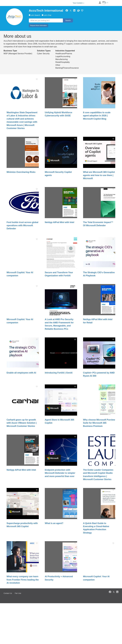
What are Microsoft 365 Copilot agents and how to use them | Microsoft (99, 175)
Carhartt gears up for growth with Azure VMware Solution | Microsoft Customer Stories (22, 423)
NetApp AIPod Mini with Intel (59, 222)
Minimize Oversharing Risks (21, 172)
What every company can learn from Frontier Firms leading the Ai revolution (23, 580)
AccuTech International (46, 11)
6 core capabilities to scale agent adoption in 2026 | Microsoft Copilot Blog (97, 116)
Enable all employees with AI (21, 373)
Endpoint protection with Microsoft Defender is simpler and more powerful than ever (60, 473)
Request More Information (38, 25)
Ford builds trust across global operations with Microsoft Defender (22, 225)
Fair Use (18, 593)
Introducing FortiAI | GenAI (59, 373)
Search (68, 20)
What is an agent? (54, 523)
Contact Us (8, 593)
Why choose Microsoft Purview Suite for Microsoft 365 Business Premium (99, 423)
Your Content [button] (78, 3)
